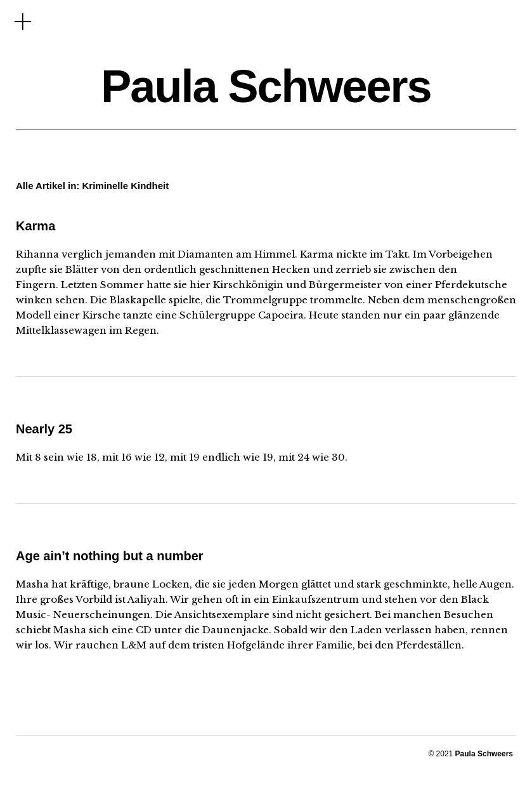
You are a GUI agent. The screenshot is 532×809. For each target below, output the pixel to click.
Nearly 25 (44, 429)
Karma (36, 226)
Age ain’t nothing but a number (110, 556)
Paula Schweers (266, 86)
